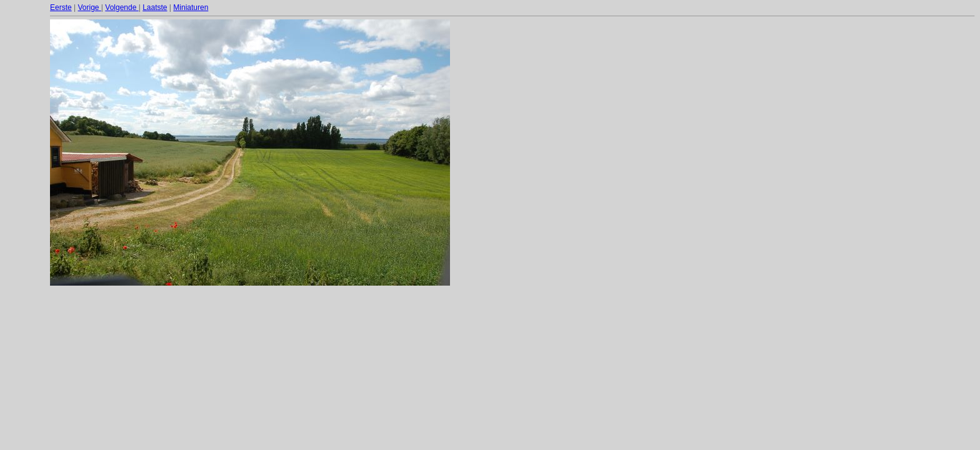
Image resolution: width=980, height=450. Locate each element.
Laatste (155, 7)
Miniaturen (191, 7)
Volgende (122, 7)
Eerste (61, 7)
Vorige (89, 7)
